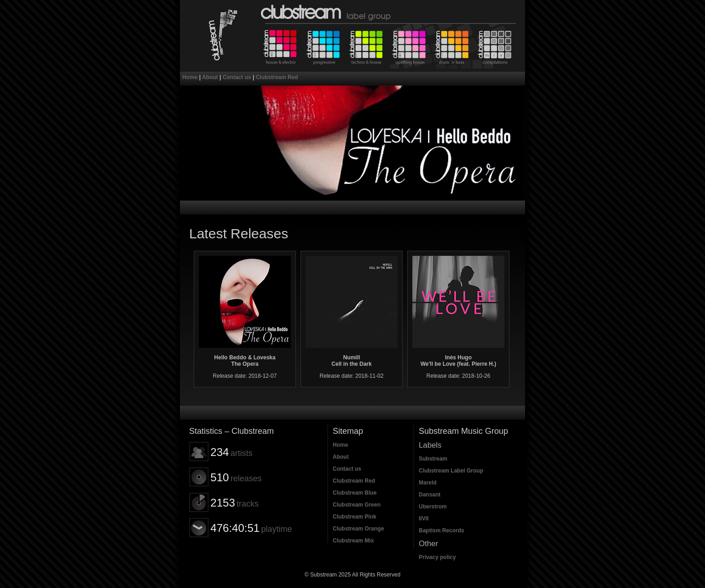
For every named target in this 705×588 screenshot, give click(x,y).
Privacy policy (437, 557)
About (210, 77)
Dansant (430, 495)
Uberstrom (433, 507)
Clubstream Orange (453, 46)
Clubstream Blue (323, 46)
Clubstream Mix (496, 46)
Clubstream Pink (410, 46)
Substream (433, 459)
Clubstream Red (280, 46)
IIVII (424, 519)
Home (190, 77)
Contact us (237, 77)
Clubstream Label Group (451, 471)
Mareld (428, 483)
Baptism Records (442, 530)
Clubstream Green (366, 46)
